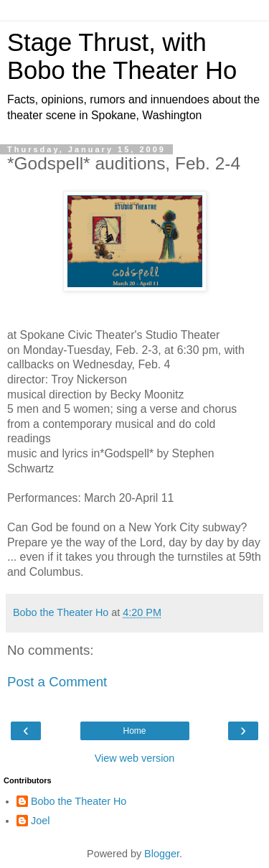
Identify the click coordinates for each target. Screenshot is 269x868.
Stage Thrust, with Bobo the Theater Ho (122, 56)
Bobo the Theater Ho (79, 801)
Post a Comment (57, 682)
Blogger (162, 854)
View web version (135, 758)
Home (134, 731)
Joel (40, 821)
